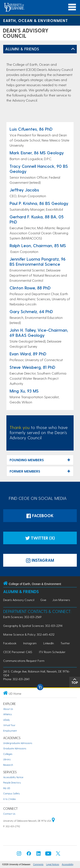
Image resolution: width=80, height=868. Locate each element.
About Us (8, 709)
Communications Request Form (24, 661)
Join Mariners (61, 600)
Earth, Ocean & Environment (36, 20)
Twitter (65, 643)
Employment (10, 731)
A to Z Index (9, 799)
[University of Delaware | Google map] (53, 821)
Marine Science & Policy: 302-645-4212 (29, 634)
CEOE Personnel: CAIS (18, 652)
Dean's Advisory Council (19, 600)
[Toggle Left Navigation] (73, 49)
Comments (38, 864)
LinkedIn (49, 643)
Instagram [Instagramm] (40, 560)
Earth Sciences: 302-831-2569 (22, 617)
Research (8, 765)
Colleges (8, 754)
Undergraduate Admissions (18, 743)
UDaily (7, 720)
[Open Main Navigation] (72, 7)
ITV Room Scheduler (52, 652)
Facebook (40, 516)
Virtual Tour (9, 725)
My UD (7, 788)
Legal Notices (53, 864)
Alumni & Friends (22, 49)
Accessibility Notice (13, 777)
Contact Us (9, 814)
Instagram (30, 643)
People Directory (12, 783)
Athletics (8, 714)
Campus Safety (12, 793)
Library (7, 759)
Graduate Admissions (15, 748)
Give (43, 600)
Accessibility (68, 864)
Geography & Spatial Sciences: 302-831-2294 (33, 626)
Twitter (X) (40, 538)
